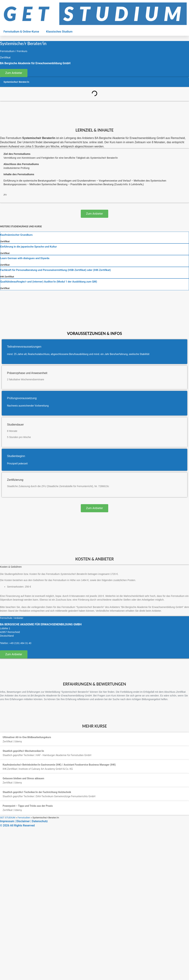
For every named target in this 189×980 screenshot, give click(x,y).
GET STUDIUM (8, 817)
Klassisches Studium (59, 32)
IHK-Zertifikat (7, 277)
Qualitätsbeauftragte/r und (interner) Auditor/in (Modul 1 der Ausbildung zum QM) (49, 282)
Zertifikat (5, 241)
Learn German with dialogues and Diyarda (25, 258)
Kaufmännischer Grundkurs (16, 235)
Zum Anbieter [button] (14, 73)
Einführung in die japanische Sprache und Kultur (29, 247)
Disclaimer (23, 821)
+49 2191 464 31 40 (20, 643)
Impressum (7, 821)
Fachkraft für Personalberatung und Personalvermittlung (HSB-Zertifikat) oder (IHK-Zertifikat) (56, 270)
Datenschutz (40, 821)
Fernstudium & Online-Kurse (21, 32)
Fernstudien (24, 817)
